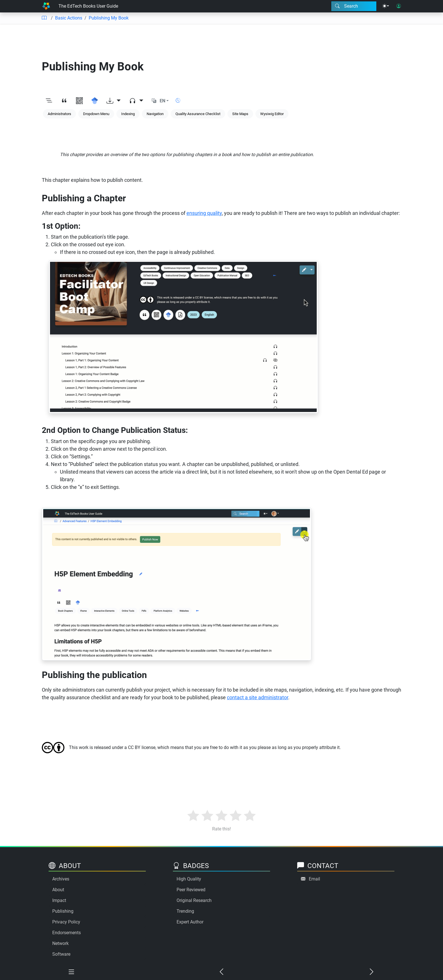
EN (162, 101)
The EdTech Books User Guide (88, 6)
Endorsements (67, 933)
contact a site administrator (258, 697)
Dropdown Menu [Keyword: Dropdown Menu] (96, 114)
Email (314, 879)
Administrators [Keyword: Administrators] (59, 114)
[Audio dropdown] (136, 101)
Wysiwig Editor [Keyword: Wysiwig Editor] (272, 114)
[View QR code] (79, 101)
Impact (59, 900)
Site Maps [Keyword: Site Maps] (240, 114)
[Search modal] (354, 6)
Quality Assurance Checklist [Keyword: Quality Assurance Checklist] (198, 114)
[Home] (46, 6)
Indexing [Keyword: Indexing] (128, 114)
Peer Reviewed (191, 890)
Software (61, 954)
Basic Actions (69, 18)
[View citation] (64, 101)
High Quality (189, 879)
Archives (61, 879)
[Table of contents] (44, 18)
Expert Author (190, 922)
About (58, 890)
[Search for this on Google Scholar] (95, 101)
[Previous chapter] (222, 972)
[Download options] (114, 101)
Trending (185, 911)
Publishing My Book (109, 18)
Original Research (194, 900)
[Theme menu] (386, 6)
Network (60, 943)
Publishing (63, 911)
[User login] (399, 6)
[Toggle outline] (49, 101)
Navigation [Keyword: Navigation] (155, 114)
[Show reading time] (178, 101)
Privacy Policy (66, 922)
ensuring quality (204, 213)
